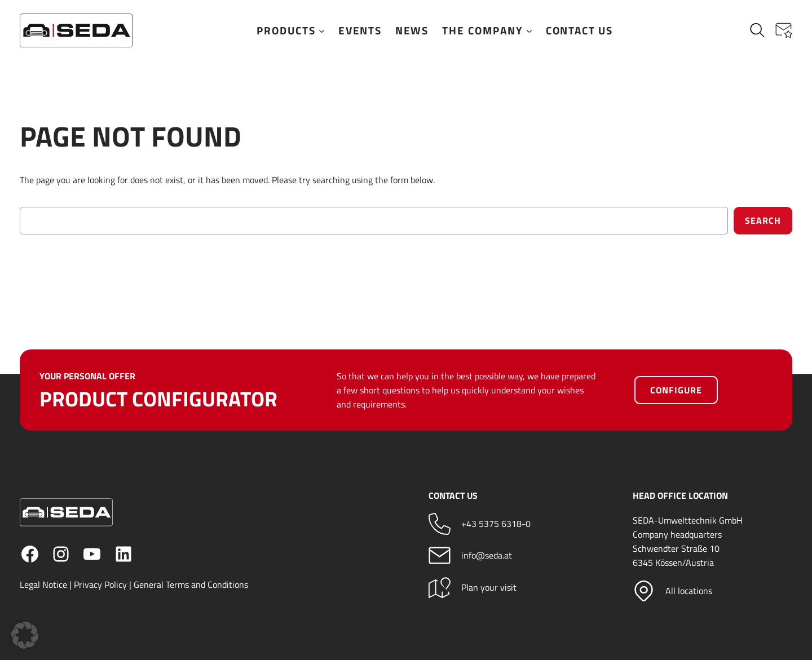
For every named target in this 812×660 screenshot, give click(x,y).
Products (291, 30)
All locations (689, 591)
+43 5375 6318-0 (496, 524)
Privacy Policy (100, 584)
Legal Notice (43, 584)
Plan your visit (489, 587)
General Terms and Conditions (191, 584)
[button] (784, 30)
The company (487, 30)
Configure (676, 390)
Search (763, 220)
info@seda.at (487, 556)
